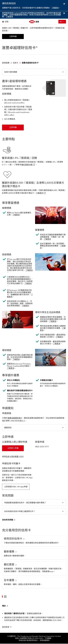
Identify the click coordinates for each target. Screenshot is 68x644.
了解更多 (55, 8)
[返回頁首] (7, 627)
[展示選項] (5, 22)
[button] (34, 72)
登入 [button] (63, 22)
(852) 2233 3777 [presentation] (42, 447)
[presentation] (57, 621)
